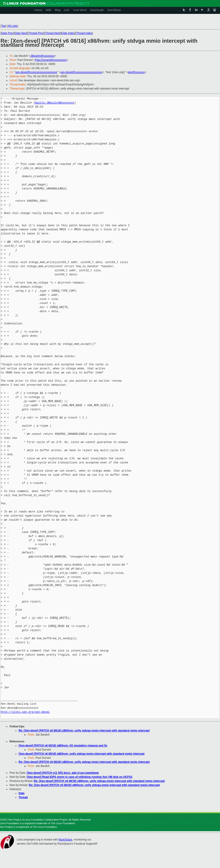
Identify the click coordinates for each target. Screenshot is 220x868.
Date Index (68, 33)
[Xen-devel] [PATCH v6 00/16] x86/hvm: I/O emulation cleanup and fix (63, 746)
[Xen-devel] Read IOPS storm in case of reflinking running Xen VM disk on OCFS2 (79, 777)
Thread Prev (36, 33)
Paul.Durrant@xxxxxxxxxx (51, 60)
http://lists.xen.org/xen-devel (25, 712)
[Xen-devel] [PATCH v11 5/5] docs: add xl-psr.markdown (63, 773)
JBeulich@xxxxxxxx (42, 56)
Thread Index (84, 33)
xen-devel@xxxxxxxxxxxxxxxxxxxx (36, 72)
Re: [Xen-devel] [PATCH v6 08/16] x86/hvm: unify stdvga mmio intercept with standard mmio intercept (84, 731)
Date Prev (7, 33)
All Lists (13, 26)
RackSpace (65, 840)
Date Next (21, 33)
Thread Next (52, 33)
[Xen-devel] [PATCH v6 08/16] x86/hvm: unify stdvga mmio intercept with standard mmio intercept (82, 754)
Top (3, 26)
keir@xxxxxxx (137, 72)
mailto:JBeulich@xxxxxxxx (55, 103)
